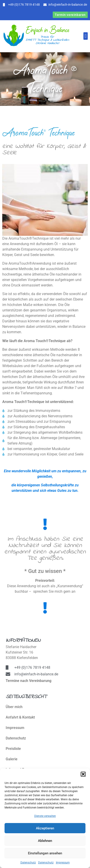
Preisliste (13, 749)
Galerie (12, 759)
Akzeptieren (45, 828)
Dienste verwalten (45, 816)
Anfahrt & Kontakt (20, 717)
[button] (83, 774)
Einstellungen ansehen (45, 853)
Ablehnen (45, 841)
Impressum (63, 863)
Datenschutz (28, 863)
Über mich (14, 707)
